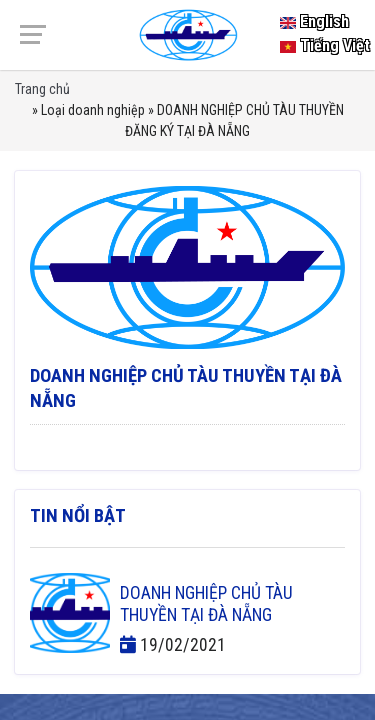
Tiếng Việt (325, 45)
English (314, 21)
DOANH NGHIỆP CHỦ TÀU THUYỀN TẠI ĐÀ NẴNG (206, 603)
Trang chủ (42, 89)
